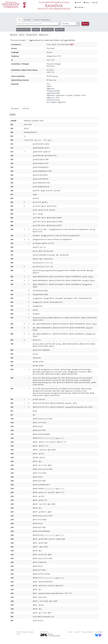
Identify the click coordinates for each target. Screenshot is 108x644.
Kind (48, 84)
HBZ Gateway (52, 76)
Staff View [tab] (26, 108)
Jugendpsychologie (53, 93)
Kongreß (70, 95)
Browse (36, 30)
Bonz (55, 56)
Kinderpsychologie (53, 91)
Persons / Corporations (42, 20)
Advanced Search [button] (23, 30)
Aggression (51, 89)
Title (19, 20)
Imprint (77, 632)
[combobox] (38, 24)
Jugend (49, 86)
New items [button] (60, 30)
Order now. (52, 80)
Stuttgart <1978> (80, 95)
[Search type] (70, 24)
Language (80, 7)
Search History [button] (47, 30)
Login (95, 2)
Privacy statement (87, 632)
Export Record (32, 35)
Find (85, 24)
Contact (70, 632)
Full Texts (27, 20)
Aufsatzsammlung (53, 100)
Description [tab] (15, 108)
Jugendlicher (60, 95)
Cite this (14, 35)
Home (78, 2)
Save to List (44, 35)
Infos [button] (87, 2)
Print (22, 35)
